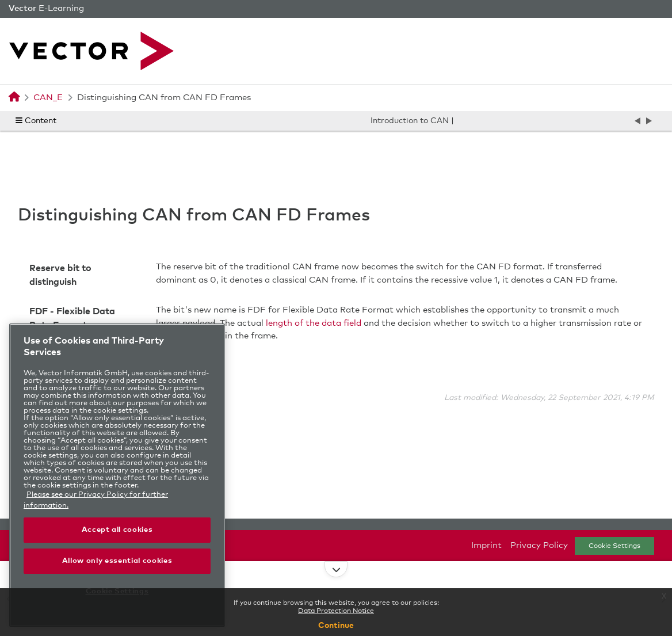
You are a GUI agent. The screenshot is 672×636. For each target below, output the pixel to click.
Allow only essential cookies (117, 561)
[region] (117, 475)
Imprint (486, 545)
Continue (336, 626)
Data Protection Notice (336, 611)
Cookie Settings (614, 546)
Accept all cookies (117, 530)
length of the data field (314, 323)
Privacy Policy (539, 545)
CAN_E (48, 98)
